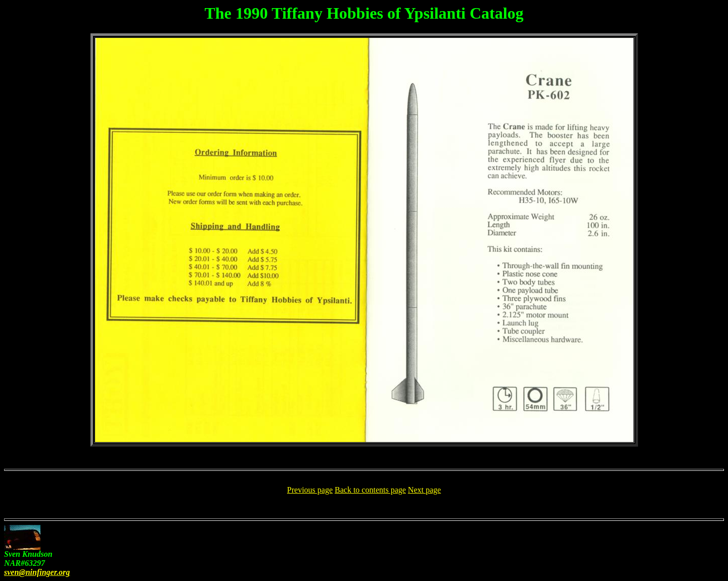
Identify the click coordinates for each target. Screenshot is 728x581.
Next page (424, 490)
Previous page (310, 490)
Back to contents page (370, 490)
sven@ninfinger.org (37, 572)
